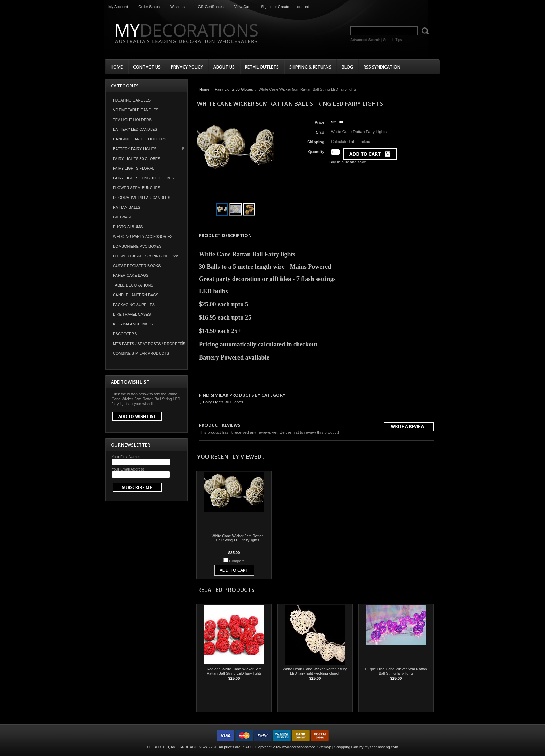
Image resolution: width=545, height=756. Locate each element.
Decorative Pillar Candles (142, 198)
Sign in (267, 7)
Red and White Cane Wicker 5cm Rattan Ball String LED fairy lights (234, 671)
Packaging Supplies (134, 305)
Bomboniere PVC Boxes (137, 246)
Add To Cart (234, 570)
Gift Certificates (211, 7)
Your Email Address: (129, 469)
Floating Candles (132, 100)
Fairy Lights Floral (134, 168)
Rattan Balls (127, 207)
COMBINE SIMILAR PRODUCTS (141, 353)
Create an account (294, 7)
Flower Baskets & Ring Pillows (146, 256)
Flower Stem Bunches (137, 188)
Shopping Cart (347, 747)
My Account (118, 7)
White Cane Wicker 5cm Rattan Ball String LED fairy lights (238, 538)
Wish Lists (179, 7)
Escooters (125, 334)
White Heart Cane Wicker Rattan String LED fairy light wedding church (315, 671)
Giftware (123, 217)
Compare (237, 561)
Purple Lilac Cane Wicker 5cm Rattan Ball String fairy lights (396, 671)
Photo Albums (128, 227)
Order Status (149, 7)
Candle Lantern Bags (136, 295)
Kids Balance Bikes (133, 324)
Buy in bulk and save (348, 162)
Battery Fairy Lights (145, 149)
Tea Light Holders (132, 120)
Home (204, 89)
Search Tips (392, 40)
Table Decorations (133, 285)
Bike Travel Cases (132, 314)
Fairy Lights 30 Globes (137, 159)
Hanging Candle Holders (140, 139)
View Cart (242, 7)
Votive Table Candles (136, 110)
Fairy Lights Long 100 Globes (144, 178)
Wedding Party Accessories (143, 236)
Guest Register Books (137, 266)
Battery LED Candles (135, 129)
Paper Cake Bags (131, 275)
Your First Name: (126, 457)
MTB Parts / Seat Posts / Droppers (145, 343)
